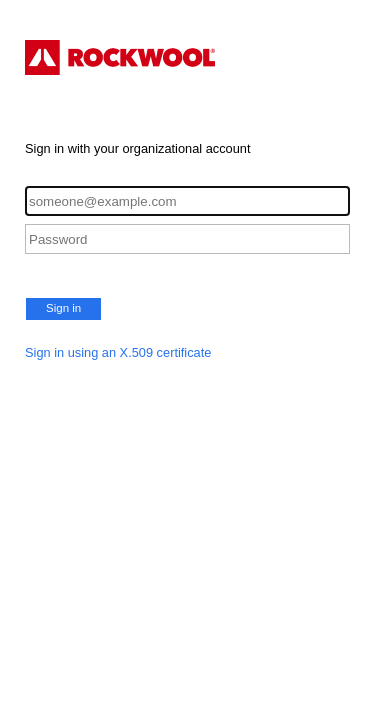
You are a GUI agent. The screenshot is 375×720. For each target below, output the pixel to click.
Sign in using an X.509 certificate (118, 352)
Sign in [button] (63, 308)
